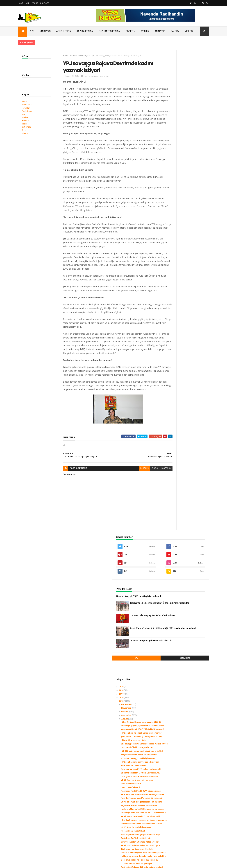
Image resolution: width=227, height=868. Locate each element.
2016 (171, 225)
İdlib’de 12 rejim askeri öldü (183, 279)
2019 (171, 215)
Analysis (160, 31)
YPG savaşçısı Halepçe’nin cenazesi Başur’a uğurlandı (187, 701)
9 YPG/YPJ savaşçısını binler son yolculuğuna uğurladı (185, 574)
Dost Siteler (27, 111)
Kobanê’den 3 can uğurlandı (183, 410)
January (175, 781)
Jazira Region (85, 31)
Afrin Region (64, 31)
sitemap (26, 133)
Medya (25, 117)
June (174, 763)
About (35, 3)
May (173, 766)
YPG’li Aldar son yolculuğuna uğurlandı (188, 538)
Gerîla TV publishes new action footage (35, 827)
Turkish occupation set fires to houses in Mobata (40, 817)
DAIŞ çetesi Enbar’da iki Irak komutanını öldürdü (183, 461)
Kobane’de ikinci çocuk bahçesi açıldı (187, 601)
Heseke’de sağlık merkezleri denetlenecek (184, 625)
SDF (32, 31)
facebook (149, 487)
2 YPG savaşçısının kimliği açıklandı (186, 719)
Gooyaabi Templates (63, 864)
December (176, 232)
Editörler (26, 121)
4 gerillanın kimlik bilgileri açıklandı (186, 559)
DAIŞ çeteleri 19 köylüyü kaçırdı (185, 620)
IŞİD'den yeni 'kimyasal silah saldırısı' (187, 525)
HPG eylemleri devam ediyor (184, 316)
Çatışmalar (27, 127)
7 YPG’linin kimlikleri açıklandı (184, 497)
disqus (138, 487)
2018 (171, 218)
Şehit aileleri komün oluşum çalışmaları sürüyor (183, 275)
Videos (189, 31)
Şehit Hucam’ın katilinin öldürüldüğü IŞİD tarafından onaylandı (192, 159)
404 (24, 114)
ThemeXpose (34, 864)
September (176, 243)
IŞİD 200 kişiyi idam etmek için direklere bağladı (184, 293)
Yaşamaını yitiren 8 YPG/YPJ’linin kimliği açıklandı (185, 263)
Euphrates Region (109, 31)
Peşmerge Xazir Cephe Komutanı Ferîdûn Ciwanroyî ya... (186, 543)
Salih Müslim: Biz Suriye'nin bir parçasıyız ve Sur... (184, 634)
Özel (24, 130)
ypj (88, 55)
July (173, 759)
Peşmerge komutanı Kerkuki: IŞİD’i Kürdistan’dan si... (186, 384)
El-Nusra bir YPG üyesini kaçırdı (185, 693)
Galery (175, 31)
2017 (171, 222)
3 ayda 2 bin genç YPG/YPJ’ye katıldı (186, 534)
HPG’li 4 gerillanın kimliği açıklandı (186, 407)
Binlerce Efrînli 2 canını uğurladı (184, 629)
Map (28, 3)
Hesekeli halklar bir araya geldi (184, 697)
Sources (45, 3)
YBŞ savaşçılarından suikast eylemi (186, 500)
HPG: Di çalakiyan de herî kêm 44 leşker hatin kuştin (185, 673)
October (175, 240)
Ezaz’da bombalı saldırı (180, 341)
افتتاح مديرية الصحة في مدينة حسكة (184, 578)
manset (74, 55)
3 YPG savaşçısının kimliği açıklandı (186, 690)
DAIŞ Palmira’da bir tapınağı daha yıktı (187, 289)
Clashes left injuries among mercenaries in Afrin (40, 821)
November (176, 236)
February (175, 777)
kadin (67, 55)
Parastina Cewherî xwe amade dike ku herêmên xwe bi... (187, 679)
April (173, 770)
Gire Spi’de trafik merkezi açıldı (185, 616)
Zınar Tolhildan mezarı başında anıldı (186, 597)
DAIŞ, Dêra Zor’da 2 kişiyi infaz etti (186, 420)
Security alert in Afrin (27, 824)
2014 (171, 785)
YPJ (174, 186)
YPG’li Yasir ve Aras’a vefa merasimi (187, 337)
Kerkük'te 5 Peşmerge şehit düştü (186, 481)
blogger (127, 487)
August (175, 247)
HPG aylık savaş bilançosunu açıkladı (187, 510)
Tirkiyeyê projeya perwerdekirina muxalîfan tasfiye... (185, 649)
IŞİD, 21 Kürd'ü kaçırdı (180, 344)
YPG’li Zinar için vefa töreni (183, 466)
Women (145, 31)
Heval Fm (26, 108)
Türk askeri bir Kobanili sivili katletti (186, 435)
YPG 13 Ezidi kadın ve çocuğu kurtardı (187, 706)
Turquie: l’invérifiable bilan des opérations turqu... (184, 742)
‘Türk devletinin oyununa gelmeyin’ (186, 456)
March (174, 774)
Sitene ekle (27, 105)
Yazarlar (26, 124)
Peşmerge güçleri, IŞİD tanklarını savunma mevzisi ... (185, 257)
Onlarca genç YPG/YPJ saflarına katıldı (187, 710)
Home (21, 3)
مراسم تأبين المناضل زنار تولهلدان (184, 582)
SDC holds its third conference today (34, 814)
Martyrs (45, 31)
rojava (82, 55)
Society (131, 31)
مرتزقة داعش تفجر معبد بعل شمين (184, 645)
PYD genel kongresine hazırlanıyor (186, 569)
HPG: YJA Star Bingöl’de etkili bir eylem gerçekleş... (185, 440)
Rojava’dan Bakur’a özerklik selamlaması (183, 373)
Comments (197, 186)
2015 (171, 229)
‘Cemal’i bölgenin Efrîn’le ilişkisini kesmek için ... (185, 530)
